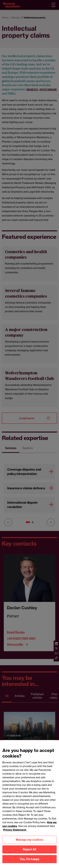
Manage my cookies (29, 842)
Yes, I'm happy (30, 861)
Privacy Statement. (15, 832)
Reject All (30, 852)
